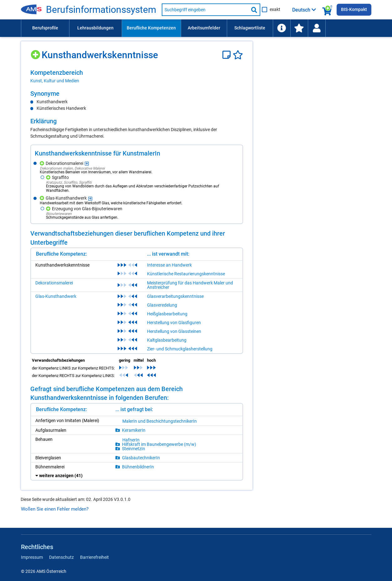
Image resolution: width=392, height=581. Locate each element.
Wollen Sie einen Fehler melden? (55, 509)
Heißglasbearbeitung (167, 314)
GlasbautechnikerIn (141, 458)
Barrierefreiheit (94, 557)
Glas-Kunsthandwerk (56, 296)
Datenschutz (61, 557)
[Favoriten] (238, 55)
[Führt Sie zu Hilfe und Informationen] (282, 28)
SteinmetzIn (134, 449)
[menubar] (196, 28)
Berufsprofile (45, 28)
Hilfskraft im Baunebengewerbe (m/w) (159, 444)
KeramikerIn (134, 430)
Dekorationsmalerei (54, 283)
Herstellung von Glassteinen (174, 331)
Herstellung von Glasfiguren (174, 323)
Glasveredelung (162, 305)
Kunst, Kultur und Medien (55, 81)
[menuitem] (45, 28)
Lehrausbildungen (95, 28)
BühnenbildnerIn (138, 467)
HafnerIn (131, 440)
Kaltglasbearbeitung (167, 340)
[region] (137, 76)
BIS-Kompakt (354, 9)
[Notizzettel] (228, 55)
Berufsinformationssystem (101, 10)
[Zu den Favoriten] (299, 28)
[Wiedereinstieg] (317, 28)
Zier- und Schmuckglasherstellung (180, 349)
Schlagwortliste (250, 28)
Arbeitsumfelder (204, 28)
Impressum (32, 557)
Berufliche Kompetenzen (151, 28)
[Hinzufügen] (36, 52)
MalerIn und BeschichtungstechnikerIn (160, 421)
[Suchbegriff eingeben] (205, 10)
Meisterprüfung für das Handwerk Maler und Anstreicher (190, 285)
